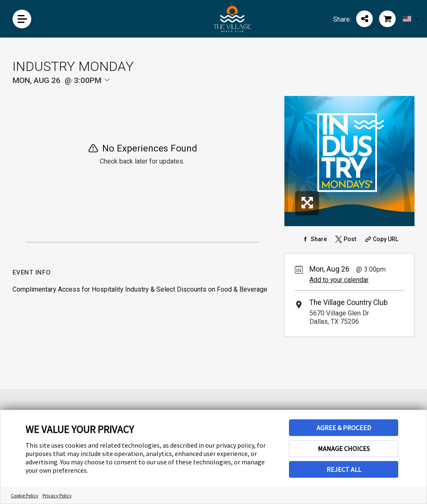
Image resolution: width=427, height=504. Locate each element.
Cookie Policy (25, 495)
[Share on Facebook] (314, 239)
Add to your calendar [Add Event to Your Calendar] (339, 280)
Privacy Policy (57, 495)
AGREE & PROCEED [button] (344, 428)
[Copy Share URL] (381, 239)
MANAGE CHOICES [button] (344, 449)
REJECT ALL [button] (344, 469)
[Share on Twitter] (345, 239)
